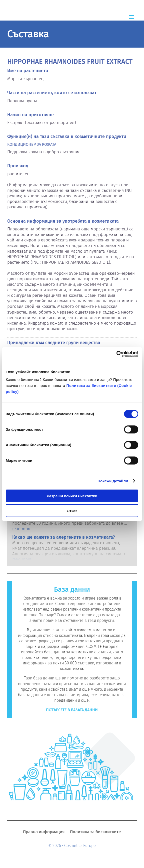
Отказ (72, 511)
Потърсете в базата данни (72, 710)
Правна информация (44, 832)
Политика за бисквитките (95, 832)
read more (22, 529)
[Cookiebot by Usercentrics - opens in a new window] (116, 354)
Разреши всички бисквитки (72, 496)
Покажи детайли (113, 481)
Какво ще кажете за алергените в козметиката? (63, 537)
